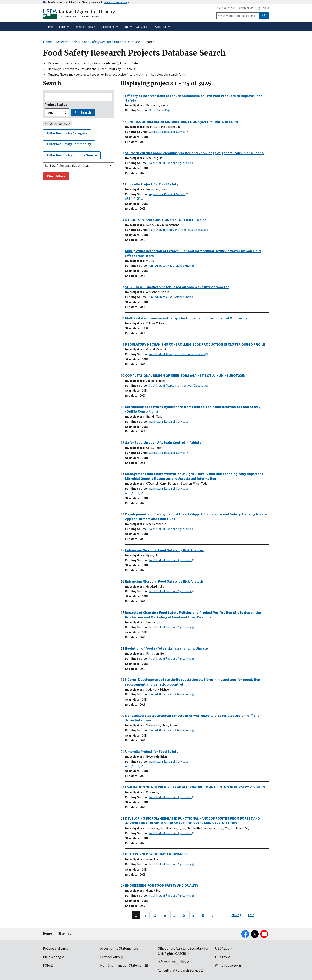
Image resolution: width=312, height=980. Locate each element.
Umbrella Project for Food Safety (152, 184)
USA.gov (221, 957)
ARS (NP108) (133, 199)
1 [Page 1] (136, 915)
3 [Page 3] (155, 915)
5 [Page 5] (174, 915)
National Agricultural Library (87, 12)
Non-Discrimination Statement (122, 965)
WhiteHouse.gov (227, 965)
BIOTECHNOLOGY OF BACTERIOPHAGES (156, 854)
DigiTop (261, 8)
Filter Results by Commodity (69, 144)
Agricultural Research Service (167, 132)
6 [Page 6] (184, 915)
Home (47, 933)
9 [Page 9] (213, 915)
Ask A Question (226, 8)
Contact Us (246, 8)
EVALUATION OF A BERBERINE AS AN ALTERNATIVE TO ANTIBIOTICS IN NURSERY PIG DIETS (195, 787)
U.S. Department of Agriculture (79, 16)
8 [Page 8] (203, 915)
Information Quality (172, 962)
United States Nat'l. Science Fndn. (170, 266)
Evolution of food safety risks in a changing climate (166, 648)
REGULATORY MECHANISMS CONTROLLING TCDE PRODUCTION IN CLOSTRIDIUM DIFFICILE (195, 344)
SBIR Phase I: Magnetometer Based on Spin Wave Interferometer (177, 287)
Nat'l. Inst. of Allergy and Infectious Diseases (177, 230)
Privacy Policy (110, 957)
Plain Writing (52, 957)
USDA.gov (222, 948)
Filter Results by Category (67, 133)
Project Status (56, 105)
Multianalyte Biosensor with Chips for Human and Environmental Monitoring (186, 318)
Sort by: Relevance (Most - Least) (68, 166)
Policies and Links (56, 948)
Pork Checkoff (158, 110)
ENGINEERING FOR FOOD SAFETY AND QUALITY (162, 885)
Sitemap (65, 933)
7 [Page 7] (193, 915)
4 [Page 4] (165, 915)
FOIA (46, 965)
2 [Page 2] (146, 915)
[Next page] (237, 915)
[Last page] (253, 915)
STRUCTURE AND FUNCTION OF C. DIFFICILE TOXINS (166, 220)
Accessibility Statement (117, 948)
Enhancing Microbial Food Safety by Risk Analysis (164, 550)
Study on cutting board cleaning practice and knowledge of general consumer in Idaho (194, 153)
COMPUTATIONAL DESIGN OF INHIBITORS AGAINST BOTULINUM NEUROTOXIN (185, 375)
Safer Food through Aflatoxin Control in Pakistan (164, 443)
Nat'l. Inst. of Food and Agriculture (170, 163)
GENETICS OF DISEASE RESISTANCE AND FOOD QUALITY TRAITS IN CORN (182, 122)
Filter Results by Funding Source (72, 155)
